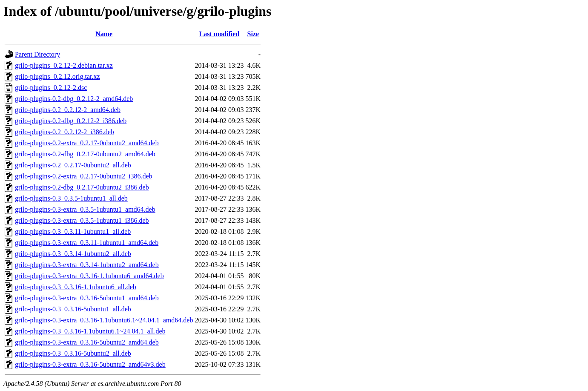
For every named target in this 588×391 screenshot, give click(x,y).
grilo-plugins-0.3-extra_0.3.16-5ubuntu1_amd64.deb (87, 298)
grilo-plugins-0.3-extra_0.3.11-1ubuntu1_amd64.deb (87, 243)
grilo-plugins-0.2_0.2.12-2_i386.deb (65, 132)
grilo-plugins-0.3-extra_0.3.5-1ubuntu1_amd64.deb (85, 209)
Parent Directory (37, 54)
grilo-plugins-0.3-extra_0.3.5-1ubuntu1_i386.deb (82, 220)
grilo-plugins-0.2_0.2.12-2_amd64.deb (68, 110)
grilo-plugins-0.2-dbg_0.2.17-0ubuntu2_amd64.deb (85, 154)
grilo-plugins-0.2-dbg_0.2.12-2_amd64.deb (74, 99)
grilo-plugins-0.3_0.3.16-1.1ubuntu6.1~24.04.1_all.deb (90, 331)
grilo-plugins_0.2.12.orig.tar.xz (57, 76)
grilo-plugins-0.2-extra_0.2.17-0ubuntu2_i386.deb (84, 176)
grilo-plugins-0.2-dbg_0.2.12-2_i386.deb (71, 121)
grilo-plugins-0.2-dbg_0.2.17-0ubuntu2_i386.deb (82, 187)
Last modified (219, 34)
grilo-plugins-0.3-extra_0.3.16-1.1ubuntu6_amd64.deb (89, 276)
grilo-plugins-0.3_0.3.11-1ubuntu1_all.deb (73, 231)
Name (104, 34)
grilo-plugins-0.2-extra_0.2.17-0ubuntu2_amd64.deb (87, 143)
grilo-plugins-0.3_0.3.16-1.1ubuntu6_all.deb (76, 287)
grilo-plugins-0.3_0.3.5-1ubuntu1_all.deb (71, 198)
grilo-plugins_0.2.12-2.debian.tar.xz (64, 65)
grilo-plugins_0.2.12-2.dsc (51, 88)
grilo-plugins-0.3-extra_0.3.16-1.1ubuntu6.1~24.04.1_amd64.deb (104, 320)
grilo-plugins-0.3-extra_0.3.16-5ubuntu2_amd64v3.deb (90, 364)
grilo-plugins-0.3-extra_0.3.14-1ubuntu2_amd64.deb (87, 265)
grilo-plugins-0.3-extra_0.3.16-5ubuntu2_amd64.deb (87, 342)
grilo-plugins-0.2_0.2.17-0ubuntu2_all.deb (73, 165)
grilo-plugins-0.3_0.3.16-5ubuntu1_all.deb (73, 309)
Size (253, 34)
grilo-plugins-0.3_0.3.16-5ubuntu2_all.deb (73, 353)
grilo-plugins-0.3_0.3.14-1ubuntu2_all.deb (73, 254)
